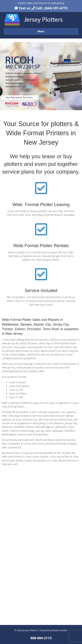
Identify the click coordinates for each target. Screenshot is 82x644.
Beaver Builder (60, 630)
